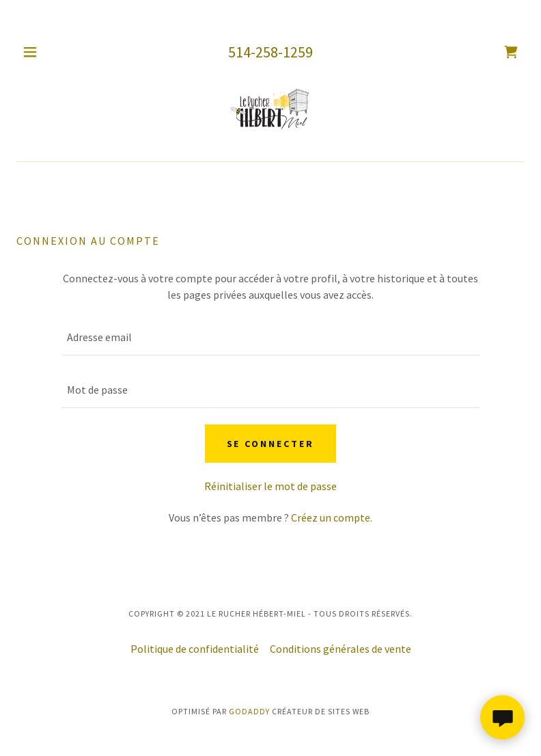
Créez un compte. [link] (332, 517)
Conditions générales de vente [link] (341, 649)
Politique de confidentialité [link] (195, 649)
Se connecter (271, 444)
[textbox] (270, 337)
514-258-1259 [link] (270, 52)
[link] (511, 52)
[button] (41, 52)
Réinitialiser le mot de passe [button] (270, 486)
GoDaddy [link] (249, 711)
